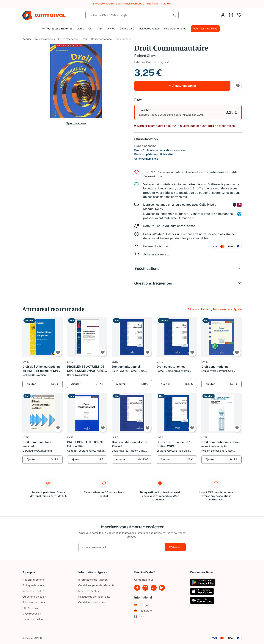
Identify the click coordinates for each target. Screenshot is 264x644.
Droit (85, 39)
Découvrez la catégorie (227, 309)
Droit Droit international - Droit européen (160, 150)
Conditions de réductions (93, 602)
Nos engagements (175, 29)
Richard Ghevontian (149, 56)
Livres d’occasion (68, 39)
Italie (139, 616)
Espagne (142, 605)
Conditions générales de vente (96, 585)
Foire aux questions (34, 602)
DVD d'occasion (32, 614)
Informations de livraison (93, 580)
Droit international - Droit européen (111, 39)
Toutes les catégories (57, 29)
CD (90, 29)
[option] (188, 112)
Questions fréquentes (188, 283)
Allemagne (143, 611)
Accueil (27, 39)
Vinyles (111, 29)
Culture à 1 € (127, 29)
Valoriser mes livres (205, 29)
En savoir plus (153, 176)
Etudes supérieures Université (153, 154)
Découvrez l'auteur (199, 309)
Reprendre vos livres (34, 591)
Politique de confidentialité (94, 597)
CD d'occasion (31, 608)
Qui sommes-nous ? (34, 597)
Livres (80, 29)
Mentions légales (89, 591)
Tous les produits (45, 39)
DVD (99, 29)
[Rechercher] (132, 15)
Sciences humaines (146, 159)
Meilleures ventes (149, 29)
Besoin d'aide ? (154, 234)
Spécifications (76, 123)
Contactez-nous (144, 580)
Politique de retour (33, 585)
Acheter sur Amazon (157, 254)
